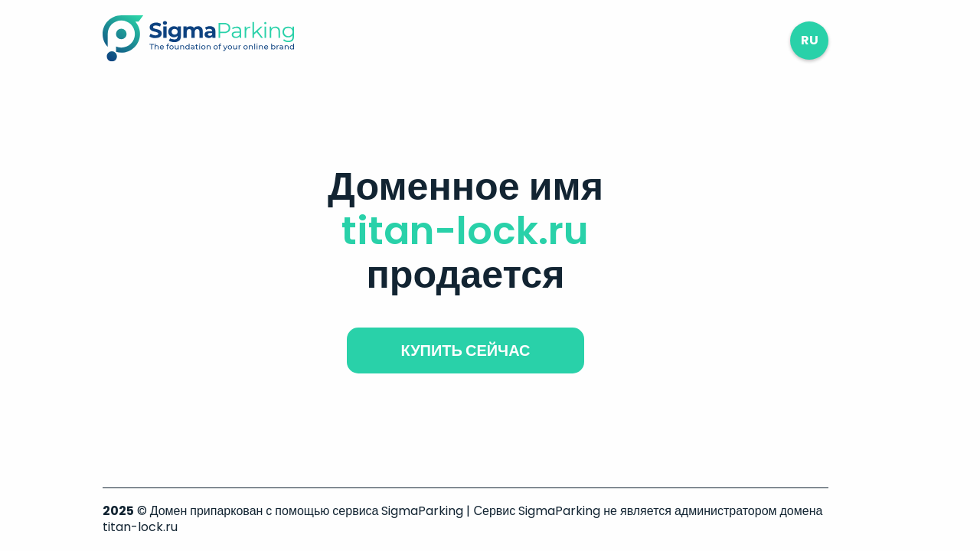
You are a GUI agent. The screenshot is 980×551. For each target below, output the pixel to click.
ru (810, 40)
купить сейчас (465, 350)
